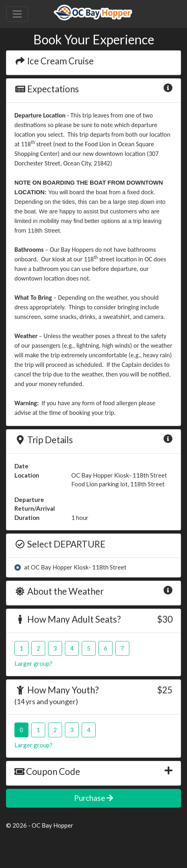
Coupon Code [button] (47, 771)
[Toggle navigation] (17, 14)
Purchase (93, 798)
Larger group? (33, 663)
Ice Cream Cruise (54, 61)
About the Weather (59, 591)
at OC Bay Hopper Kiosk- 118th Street (75, 567)
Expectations (47, 89)
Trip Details (44, 440)
